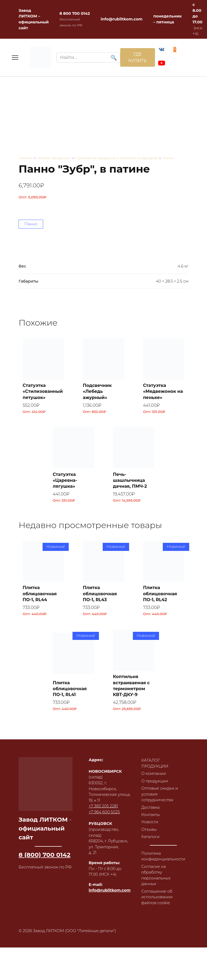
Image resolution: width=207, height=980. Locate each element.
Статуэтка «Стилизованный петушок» (43, 391)
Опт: (32, 197)
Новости (150, 822)
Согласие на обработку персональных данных (156, 875)
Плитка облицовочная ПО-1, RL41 (70, 689)
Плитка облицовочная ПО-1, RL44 (40, 594)
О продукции (155, 781)
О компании (154, 774)
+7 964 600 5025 (104, 812)
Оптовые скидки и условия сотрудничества (160, 794)
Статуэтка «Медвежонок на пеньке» (163, 391)
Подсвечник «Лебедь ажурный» (97, 391)
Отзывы (149, 829)
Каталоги (150, 837)
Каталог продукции (54, 158)
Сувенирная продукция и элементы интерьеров (117, 158)
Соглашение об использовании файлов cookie (157, 897)
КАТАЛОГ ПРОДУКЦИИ (155, 763)
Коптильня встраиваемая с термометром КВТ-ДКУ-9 (131, 686)
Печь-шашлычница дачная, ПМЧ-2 (130, 480)
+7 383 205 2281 (103, 806)
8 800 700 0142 (75, 13)
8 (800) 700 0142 (44, 855)
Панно (169, 158)
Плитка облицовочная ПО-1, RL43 (100, 594)
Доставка (150, 807)
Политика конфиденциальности (163, 856)
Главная (25, 158)
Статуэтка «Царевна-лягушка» (65, 480)
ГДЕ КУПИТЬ (138, 57)
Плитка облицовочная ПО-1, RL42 (160, 594)
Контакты (151, 815)
